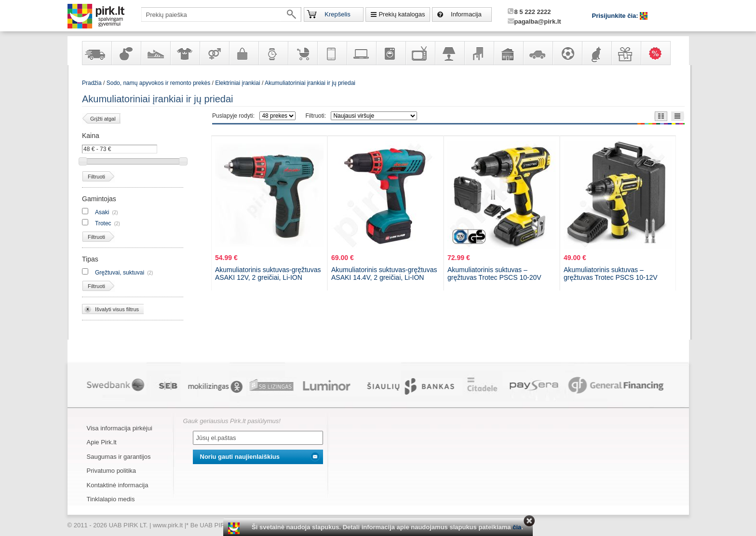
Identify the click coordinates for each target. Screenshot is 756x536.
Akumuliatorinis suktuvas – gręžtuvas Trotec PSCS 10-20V (494, 274)
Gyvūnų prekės (596, 53)
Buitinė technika (391, 53)
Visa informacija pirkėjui (120, 428)
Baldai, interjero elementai (479, 53)
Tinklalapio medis (111, 499)
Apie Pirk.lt (102, 442)
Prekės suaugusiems (214, 53)
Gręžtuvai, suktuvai (120, 273)
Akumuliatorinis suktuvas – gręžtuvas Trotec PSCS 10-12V (611, 274)
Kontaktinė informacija (118, 485)
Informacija (466, 14)
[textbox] (221, 14)
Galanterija (243, 53)
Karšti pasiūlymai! (659, 53)
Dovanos (626, 53)
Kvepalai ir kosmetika (126, 53)
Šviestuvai (449, 53)
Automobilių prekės (538, 53)
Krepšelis (337, 14)
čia (517, 527)
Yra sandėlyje (96, 53)
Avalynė (155, 53)
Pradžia (92, 83)
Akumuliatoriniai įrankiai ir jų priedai (310, 83)
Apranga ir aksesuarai (185, 53)
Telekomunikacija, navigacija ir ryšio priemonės (332, 53)
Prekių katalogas (402, 14)
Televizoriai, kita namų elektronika (420, 53)
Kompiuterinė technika (361, 53)
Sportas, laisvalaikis (567, 53)
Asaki (102, 212)
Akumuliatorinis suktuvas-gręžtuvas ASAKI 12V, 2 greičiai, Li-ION (268, 274)
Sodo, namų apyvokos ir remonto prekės (508, 53)
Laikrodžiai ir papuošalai (273, 53)
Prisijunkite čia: (616, 16)
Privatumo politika (112, 471)
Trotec (103, 223)
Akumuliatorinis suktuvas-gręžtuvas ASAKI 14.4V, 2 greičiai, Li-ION (384, 274)
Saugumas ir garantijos (119, 457)
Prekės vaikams (302, 53)
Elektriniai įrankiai (237, 83)
